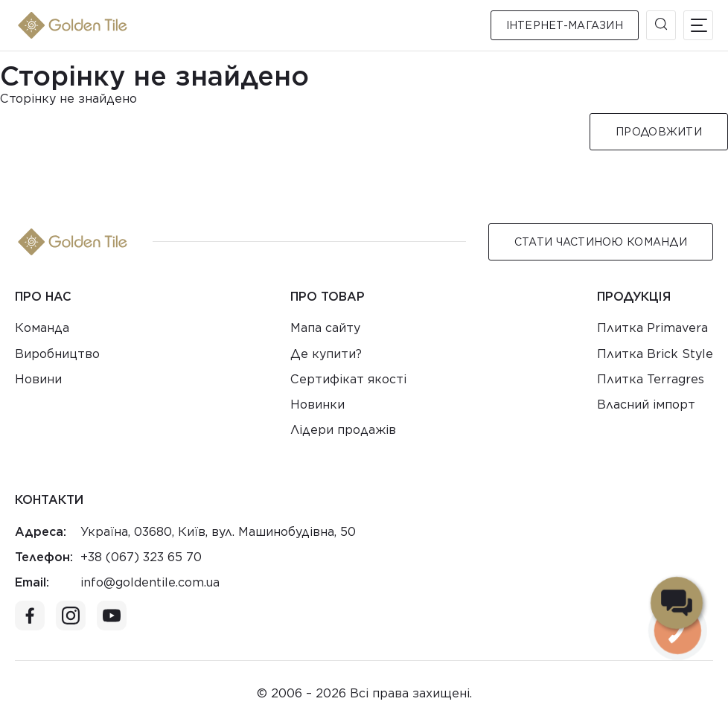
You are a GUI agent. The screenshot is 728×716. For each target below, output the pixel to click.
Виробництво (57, 354)
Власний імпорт (646, 405)
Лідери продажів (343, 430)
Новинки (317, 405)
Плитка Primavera (652, 328)
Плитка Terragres (651, 379)
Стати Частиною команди (601, 242)
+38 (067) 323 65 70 (141, 557)
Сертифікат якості (348, 379)
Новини (38, 379)
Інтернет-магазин (565, 25)
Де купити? (326, 354)
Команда (42, 328)
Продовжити (659, 132)
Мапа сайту (325, 328)
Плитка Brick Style (655, 354)
